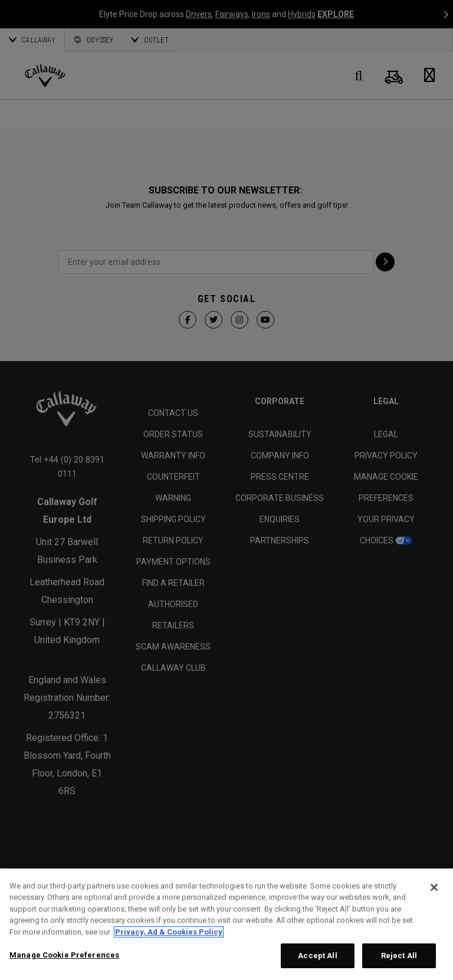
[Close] (434, 887)
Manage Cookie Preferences (64, 955)
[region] (226, 924)
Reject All (399, 956)
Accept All (317, 956)
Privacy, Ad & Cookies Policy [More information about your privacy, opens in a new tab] (169, 932)
